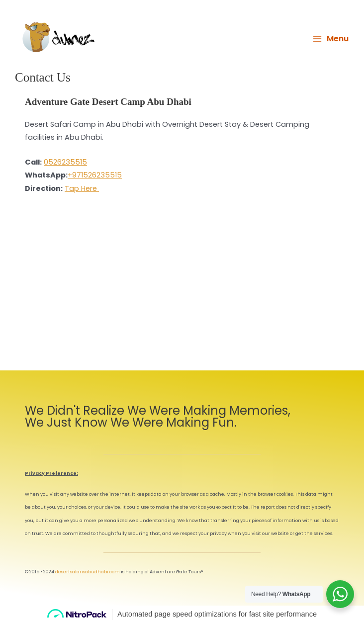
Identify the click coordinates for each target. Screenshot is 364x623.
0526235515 (65, 162)
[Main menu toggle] (330, 39)
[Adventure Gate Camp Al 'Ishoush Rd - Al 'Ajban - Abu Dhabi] (182, 291)
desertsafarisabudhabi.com (88, 572)
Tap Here (82, 188)
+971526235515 (95, 175)
